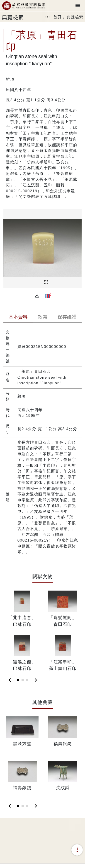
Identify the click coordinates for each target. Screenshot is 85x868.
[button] (37, 296)
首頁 (57, 17)
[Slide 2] (23, 680)
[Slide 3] (27, 680)
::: (48, 17)
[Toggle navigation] (78, 6)
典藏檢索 (75, 17)
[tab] (18, 317)
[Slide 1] (18, 680)
